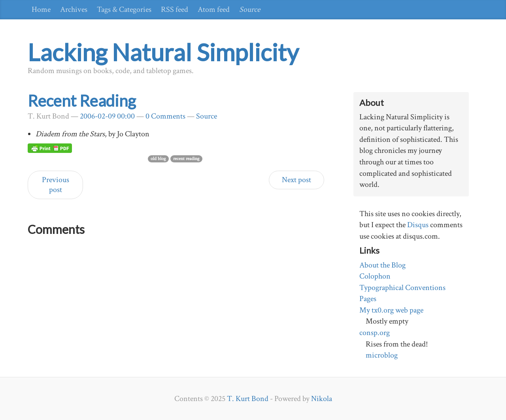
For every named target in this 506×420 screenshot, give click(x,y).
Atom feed (214, 9)
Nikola (322, 399)
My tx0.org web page (391, 310)
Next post (296, 180)
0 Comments (165, 116)
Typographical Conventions (402, 288)
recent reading (186, 159)
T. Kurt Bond (248, 399)
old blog (158, 159)
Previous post (56, 185)
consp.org (375, 333)
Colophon (375, 276)
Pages (368, 299)
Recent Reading (82, 101)
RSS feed (175, 9)
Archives (74, 9)
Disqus (418, 225)
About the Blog (382, 265)
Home (41, 9)
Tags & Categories (124, 9)
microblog (382, 355)
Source (250, 9)
